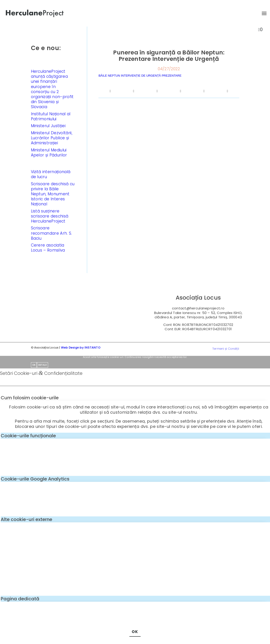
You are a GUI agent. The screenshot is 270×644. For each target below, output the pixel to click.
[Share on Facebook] (110, 91)
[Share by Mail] (227, 91)
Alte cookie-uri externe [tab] (26, 519)
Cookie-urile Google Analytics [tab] (35, 479)
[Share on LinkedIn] (204, 91)
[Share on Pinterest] (180, 91)
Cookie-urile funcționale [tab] (28, 436)
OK (34, 365)
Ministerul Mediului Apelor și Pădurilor (49, 153)
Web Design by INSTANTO (81, 347)
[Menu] (262, 14)
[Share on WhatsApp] (157, 91)
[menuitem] (262, 14)
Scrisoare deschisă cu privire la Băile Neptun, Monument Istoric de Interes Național (53, 194)
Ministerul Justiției (48, 126)
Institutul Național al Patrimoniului (51, 116)
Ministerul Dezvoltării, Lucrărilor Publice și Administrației (52, 138)
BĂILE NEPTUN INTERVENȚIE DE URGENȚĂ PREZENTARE (140, 76)
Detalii (42, 365)
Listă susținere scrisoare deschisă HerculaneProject (50, 216)
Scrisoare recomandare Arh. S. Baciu (52, 233)
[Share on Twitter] (134, 91)
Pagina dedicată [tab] (20, 599)
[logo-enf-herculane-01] (35, 13)
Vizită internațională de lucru (51, 174)
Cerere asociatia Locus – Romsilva (48, 248)
